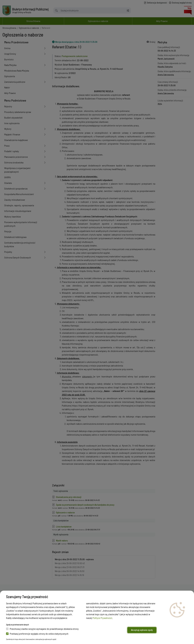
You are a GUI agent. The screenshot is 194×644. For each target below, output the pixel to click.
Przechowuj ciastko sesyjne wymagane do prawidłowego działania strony (42, 629)
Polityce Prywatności (102, 618)
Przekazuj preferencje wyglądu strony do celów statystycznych (37, 634)
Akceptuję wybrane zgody (142, 630)
